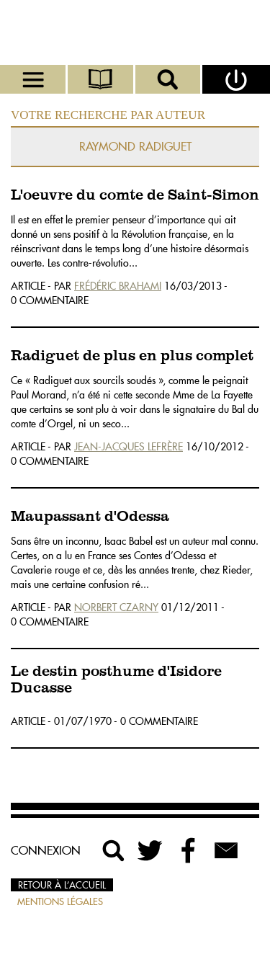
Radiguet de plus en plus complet (132, 356)
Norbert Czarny (116, 607)
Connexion (46, 850)
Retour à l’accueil (62, 885)
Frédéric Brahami (118, 286)
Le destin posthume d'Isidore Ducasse (116, 680)
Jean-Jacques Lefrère (129, 447)
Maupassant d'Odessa (90, 517)
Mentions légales (60, 901)
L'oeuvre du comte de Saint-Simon (135, 196)
